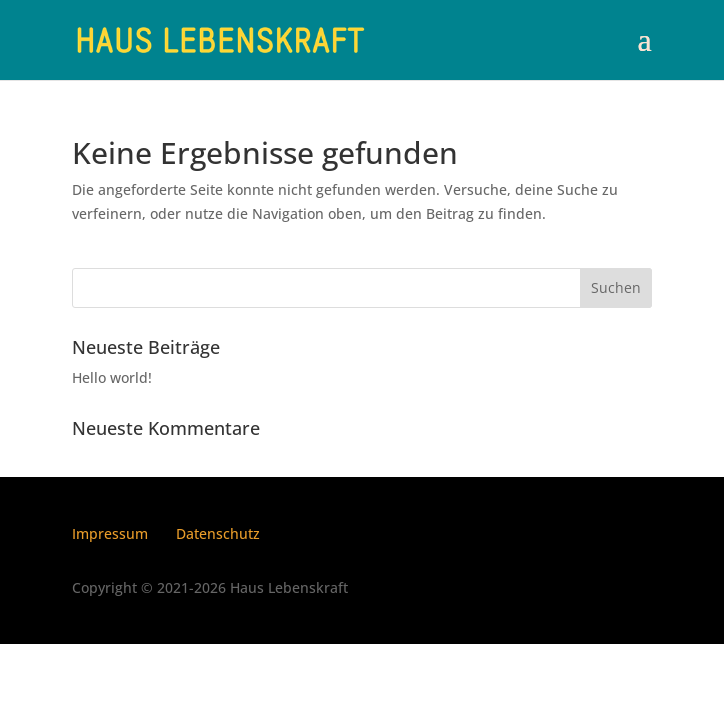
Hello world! (112, 377)
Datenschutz (218, 533)
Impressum (110, 533)
